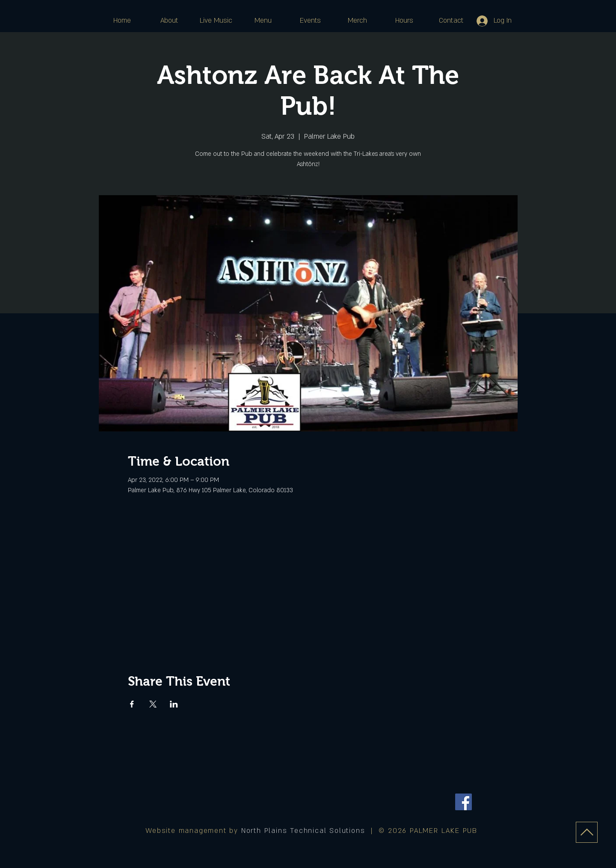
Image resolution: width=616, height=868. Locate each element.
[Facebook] (463, 802)
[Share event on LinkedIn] (174, 704)
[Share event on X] (153, 704)
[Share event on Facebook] (132, 704)
